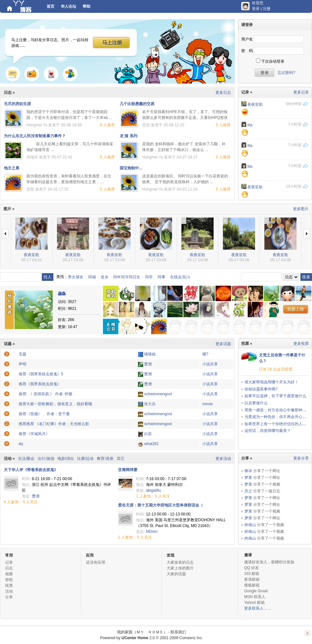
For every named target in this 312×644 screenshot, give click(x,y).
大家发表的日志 (180, 562)
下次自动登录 (273, 61)
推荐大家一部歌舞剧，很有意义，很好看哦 (55, 404)
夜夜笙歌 (255, 104)
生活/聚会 (26, 459)
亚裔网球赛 (128, 470)
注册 (267, 9)
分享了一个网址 (267, 471)
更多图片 (301, 209)
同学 (149, 277)
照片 (32, 74)
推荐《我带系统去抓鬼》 (40, 384)
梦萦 (248, 478)
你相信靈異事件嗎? (261, 389)
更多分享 (301, 458)
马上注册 (111, 42)
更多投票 (301, 344)
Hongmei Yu (37, 125)
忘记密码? (286, 73)
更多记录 (301, 92)
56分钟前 (294, 104)
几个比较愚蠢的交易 (137, 104)
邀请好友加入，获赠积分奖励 (269, 562)
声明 (23, 364)
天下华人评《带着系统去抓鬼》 (31, 470)
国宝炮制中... (131, 168)
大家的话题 (176, 574)
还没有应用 (96, 562)
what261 (151, 444)
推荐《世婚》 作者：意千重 (44, 414)
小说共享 (210, 364)
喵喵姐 (150, 354)
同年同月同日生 (127, 277)
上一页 (5, 234)
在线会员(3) (180, 277)
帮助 (87, 6)
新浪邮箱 (252, 579)
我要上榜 (296, 309)
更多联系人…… (258, 608)
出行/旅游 (46, 459)
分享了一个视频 (267, 484)
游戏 (51, 74)
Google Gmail (256, 591)
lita (250, 125)
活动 (9, 591)
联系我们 (178, 632)
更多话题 (223, 344)
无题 (23, 354)
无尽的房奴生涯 (17, 104)
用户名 (247, 39)
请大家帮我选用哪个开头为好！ (271, 382)
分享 (9, 597)
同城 (92, 277)
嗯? (205, 354)
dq (21, 444)
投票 (9, 586)
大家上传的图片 (180, 568)
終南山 (250, 525)
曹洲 (148, 364)
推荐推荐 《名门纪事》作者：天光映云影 (54, 424)
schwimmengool (158, 394)
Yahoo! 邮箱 (254, 603)
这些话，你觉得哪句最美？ (268, 431)
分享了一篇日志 (267, 491)
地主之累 (12, 168)
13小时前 (294, 186)
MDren (152, 532)
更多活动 (223, 459)
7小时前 (295, 124)
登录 (256, 9)
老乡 (105, 277)
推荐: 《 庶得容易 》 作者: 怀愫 (46, 394)
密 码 (247, 51)
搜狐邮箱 (252, 585)
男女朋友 (76, 277)
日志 (9, 568)
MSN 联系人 (255, 597)
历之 (248, 491)
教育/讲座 (105, 459)
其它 (121, 459)
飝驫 (62, 294)
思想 (146, 125)
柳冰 (248, 471)
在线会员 (111, 326)
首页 (50, 6)
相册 (9, 574)
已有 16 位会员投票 (276, 369)
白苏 (148, 434)
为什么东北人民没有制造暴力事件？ (35, 136)
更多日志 (223, 93)
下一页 (307, 234)
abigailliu (154, 490)
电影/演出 (66, 459)
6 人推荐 (107, 125)
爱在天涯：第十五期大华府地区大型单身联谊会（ (161, 505)
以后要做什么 (256, 403)
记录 (13, 74)
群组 (70, 74)
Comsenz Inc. (191, 638)
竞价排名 (111, 293)
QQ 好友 (252, 568)
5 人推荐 (223, 125)
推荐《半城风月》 (34, 434)
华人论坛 (69, 6)
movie (207, 404)
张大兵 (150, 404)
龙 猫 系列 (128, 136)
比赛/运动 (85, 459)
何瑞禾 (32, 157)
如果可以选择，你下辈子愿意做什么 (275, 396)
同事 (161, 277)
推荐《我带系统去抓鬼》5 (41, 374)
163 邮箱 (252, 574)
